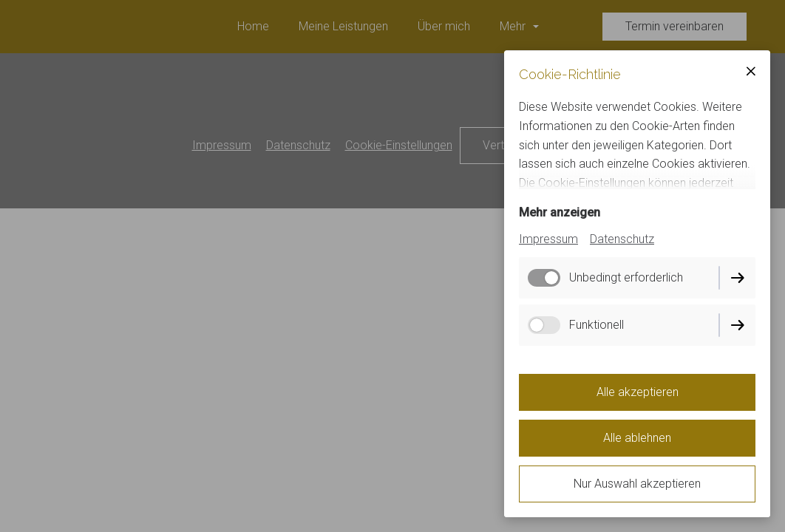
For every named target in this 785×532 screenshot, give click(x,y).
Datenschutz (622, 239)
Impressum (548, 239)
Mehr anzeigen (560, 212)
